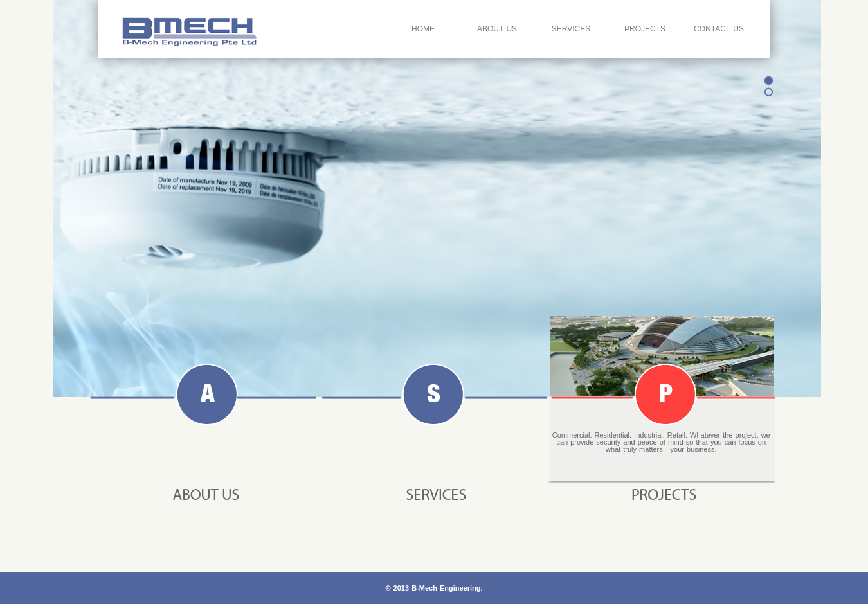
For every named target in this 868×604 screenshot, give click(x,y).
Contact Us (719, 29)
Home (423, 29)
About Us (497, 29)
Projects (645, 29)
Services (571, 29)
